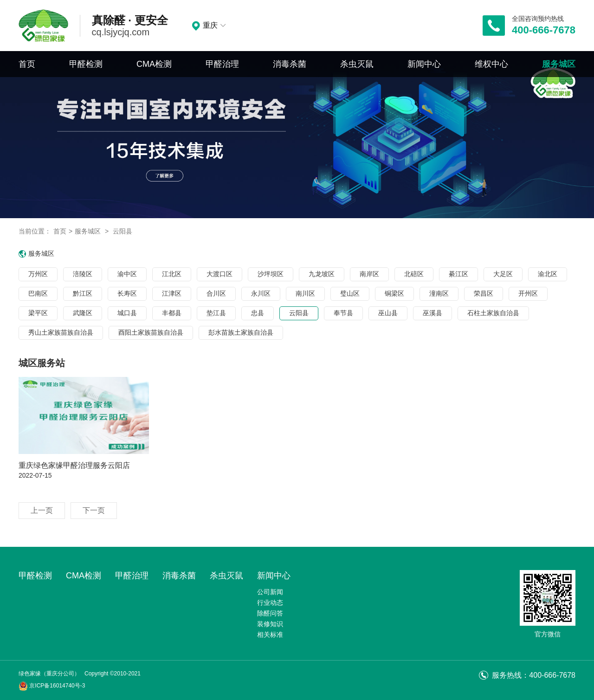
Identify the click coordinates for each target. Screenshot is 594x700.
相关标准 (270, 635)
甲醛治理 (222, 64)
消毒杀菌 (290, 64)
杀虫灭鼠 (357, 64)
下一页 (94, 510)
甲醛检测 (86, 64)
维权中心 (491, 64)
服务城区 (559, 64)
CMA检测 (154, 64)
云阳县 (123, 231)
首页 (27, 64)
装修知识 (270, 624)
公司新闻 (270, 592)
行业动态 (270, 603)
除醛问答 (270, 613)
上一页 (42, 510)
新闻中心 (424, 64)
